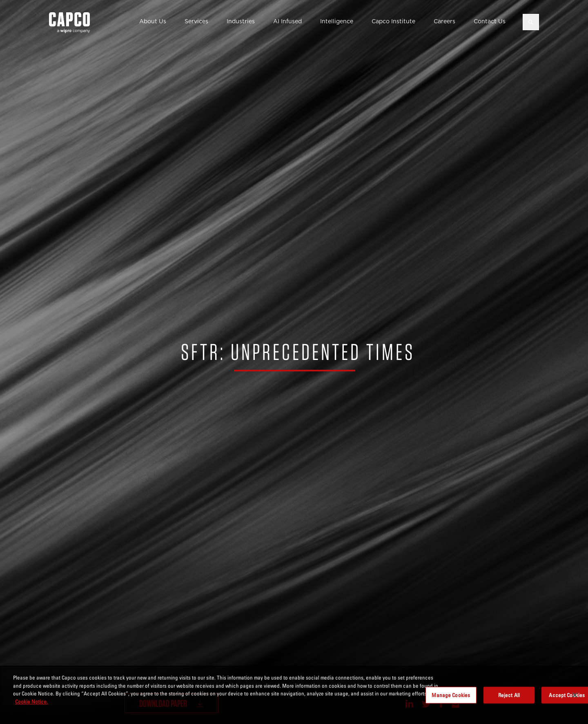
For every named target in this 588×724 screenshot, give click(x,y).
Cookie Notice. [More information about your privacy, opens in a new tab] (31, 706)
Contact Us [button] (490, 21)
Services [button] (196, 21)
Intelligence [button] (337, 21)
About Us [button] (153, 21)
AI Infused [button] (287, 21)
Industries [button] (241, 21)
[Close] (575, 700)
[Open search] (531, 22)
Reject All (509, 700)
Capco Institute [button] (393, 21)
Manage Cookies (451, 700)
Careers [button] (444, 21)
